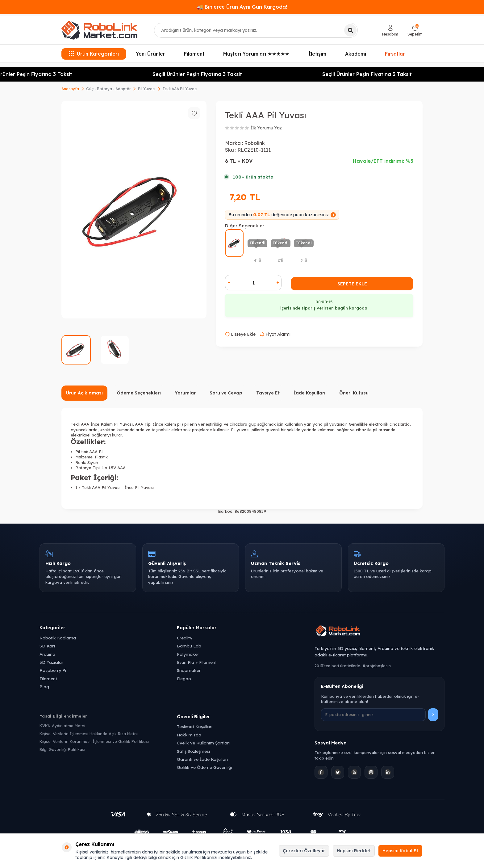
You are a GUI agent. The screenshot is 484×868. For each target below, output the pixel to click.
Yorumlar (185, 393)
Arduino (47, 654)
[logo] (99, 30)
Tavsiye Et (268, 393)
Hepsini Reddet (354, 851)
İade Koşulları (309, 393)
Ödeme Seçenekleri (139, 393)
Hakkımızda (189, 735)
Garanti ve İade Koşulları (202, 759)
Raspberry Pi (53, 670)
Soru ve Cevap (226, 393)
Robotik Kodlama (58, 638)
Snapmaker (189, 670)
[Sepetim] (415, 30)
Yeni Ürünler (150, 54)
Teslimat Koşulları (195, 726)
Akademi (356, 54)
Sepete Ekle (352, 284)
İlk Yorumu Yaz (266, 128)
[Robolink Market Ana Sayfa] (380, 632)
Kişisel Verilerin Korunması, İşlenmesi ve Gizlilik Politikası (94, 741)
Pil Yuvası (147, 89)
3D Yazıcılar (51, 662)
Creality (185, 638)
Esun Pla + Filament (197, 662)
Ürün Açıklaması (84, 393)
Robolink (255, 143)
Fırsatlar (395, 53)
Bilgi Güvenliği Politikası (62, 749)
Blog (44, 687)
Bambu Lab (189, 646)
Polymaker (188, 654)
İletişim (317, 54)
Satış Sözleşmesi (193, 751)
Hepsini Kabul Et (400, 851)
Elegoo (184, 678)
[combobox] (256, 30)
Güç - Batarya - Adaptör (108, 89)
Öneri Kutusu (354, 393)
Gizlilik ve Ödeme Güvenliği (204, 767)
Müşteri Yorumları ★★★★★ (256, 54)
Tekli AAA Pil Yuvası (180, 89)
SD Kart (47, 646)
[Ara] (350, 30)
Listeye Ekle (240, 334)
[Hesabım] (390, 30)
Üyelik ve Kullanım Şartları (203, 743)
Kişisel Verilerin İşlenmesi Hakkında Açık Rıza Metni (89, 734)
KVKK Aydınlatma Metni (62, 726)
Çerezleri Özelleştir (304, 851)
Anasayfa (70, 89)
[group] (134, 210)
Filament (194, 54)
